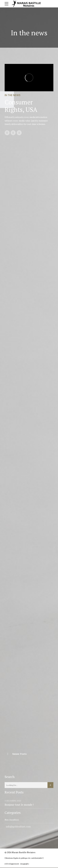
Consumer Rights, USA (21, 106)
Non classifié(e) (12, 820)
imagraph (24, 864)
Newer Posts (19, 754)
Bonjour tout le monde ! (19, 805)
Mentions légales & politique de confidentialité (24, 858)
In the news (13, 95)
